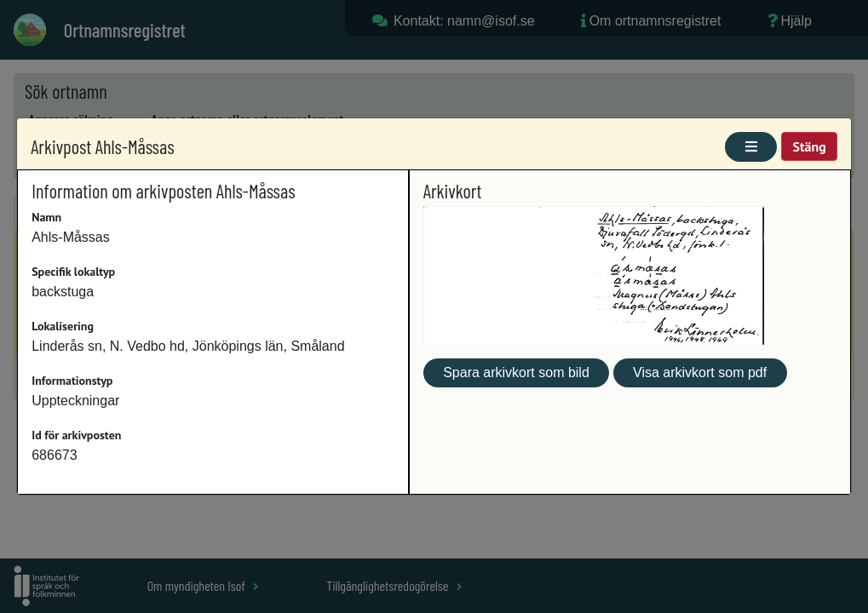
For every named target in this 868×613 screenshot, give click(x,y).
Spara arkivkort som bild (516, 372)
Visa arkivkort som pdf (700, 372)
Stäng (809, 146)
